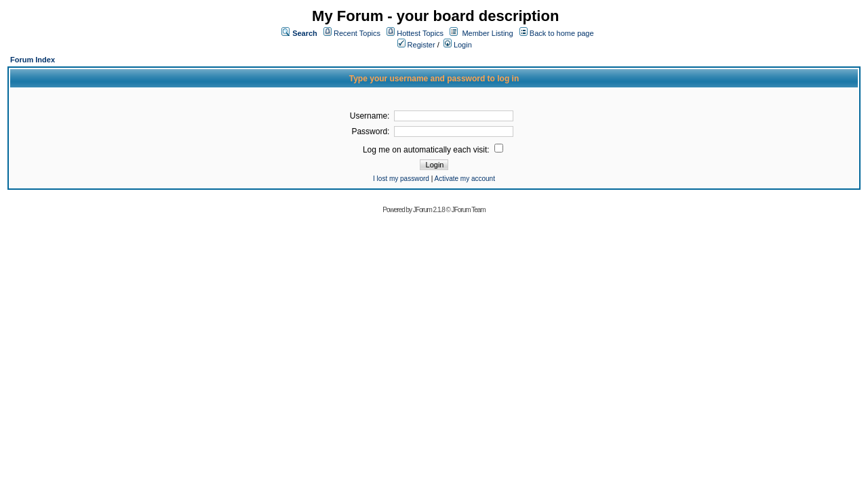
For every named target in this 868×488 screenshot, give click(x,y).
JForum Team (469, 210)
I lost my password (401, 179)
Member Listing (487, 33)
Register (416, 45)
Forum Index (33, 60)
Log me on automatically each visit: (433, 150)
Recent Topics (357, 33)
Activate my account (464, 179)
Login (458, 45)
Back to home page (562, 33)
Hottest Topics (420, 33)
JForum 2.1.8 (429, 210)
